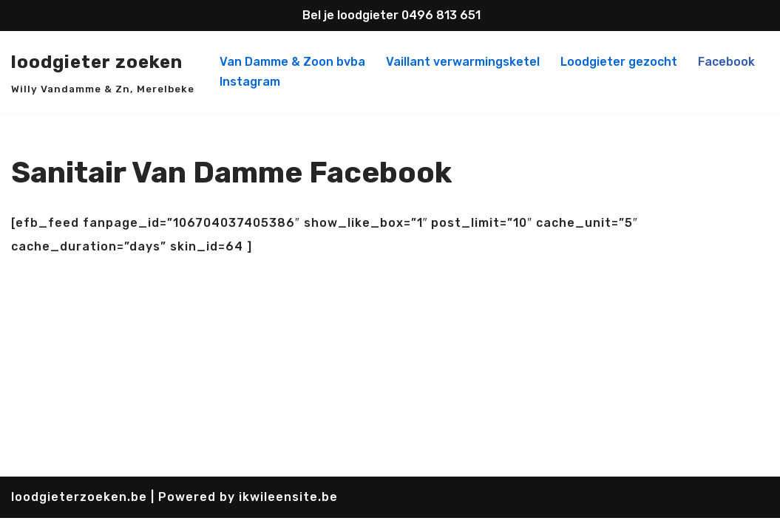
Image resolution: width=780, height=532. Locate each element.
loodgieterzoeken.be (81, 511)
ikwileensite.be (288, 511)
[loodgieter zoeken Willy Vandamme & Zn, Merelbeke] (103, 72)
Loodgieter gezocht (619, 62)
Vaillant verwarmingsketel (463, 62)
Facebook (726, 62)
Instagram (250, 82)
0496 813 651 (441, 15)
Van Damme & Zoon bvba (292, 62)
